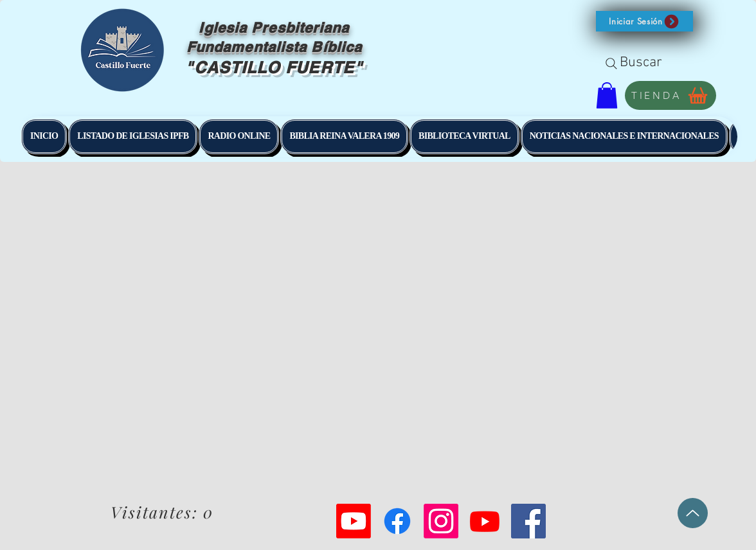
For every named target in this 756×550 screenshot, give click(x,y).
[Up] (693, 513)
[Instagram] (441, 521)
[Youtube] (354, 521)
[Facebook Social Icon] (528, 521)
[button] (644, 21)
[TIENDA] (670, 95)
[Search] (611, 64)
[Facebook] (397, 521)
